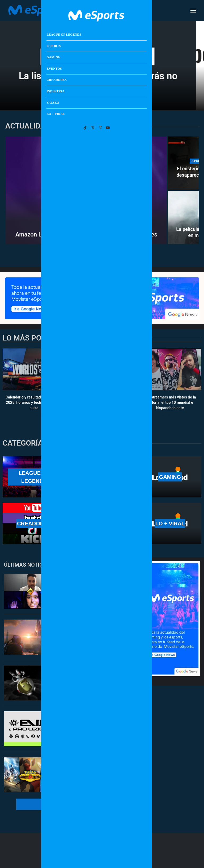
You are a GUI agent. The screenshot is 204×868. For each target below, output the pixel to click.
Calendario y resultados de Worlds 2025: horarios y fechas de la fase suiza (34, 403)
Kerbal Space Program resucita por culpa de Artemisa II (97, 678)
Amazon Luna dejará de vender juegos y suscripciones (86, 234)
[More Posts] (69, 804)
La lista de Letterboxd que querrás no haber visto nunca (102, 81)
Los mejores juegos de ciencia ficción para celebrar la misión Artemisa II (92, 636)
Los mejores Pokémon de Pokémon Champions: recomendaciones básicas (97, 773)
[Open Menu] (193, 11)
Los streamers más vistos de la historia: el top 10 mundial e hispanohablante (170, 403)
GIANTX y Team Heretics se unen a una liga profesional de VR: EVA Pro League (97, 727)
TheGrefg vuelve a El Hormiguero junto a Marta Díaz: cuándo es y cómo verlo (95, 590)
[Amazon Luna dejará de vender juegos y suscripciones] (86, 190)
